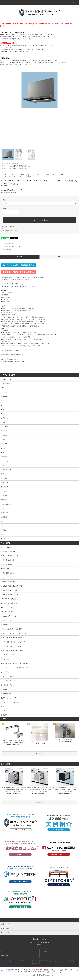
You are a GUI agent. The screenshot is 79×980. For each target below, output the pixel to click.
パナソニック (10, 164)
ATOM (45, 963)
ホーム (4, 164)
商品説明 (20, 257)
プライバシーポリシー (58, 961)
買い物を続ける (6, 249)
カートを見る (44, 951)
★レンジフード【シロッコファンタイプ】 (16, 165)
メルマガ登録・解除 (69, 961)
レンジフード (17, 164)
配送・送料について (25, 961)
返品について (6, 229)
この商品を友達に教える (8, 243)
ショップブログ (36, 963)
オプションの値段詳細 (8, 226)
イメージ (59, 257)
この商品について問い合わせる (10, 246)
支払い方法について (14, 961)
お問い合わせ (4, 955)
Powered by (39, 975)
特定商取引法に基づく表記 (9, 231)
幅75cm (29, 167)
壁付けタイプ (31, 168)
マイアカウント (5, 951)
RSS (42, 963)
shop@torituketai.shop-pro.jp (53, 972)
